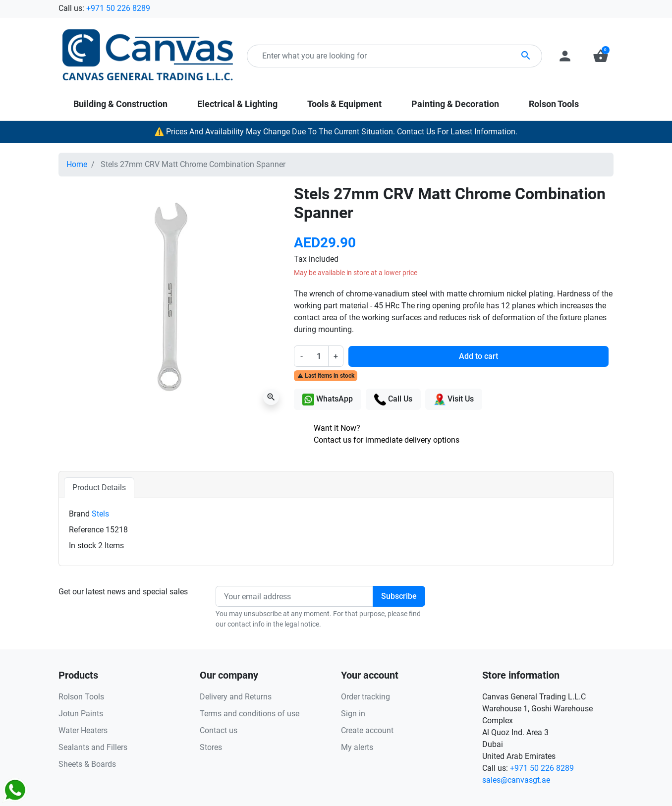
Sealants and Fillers (93, 747)
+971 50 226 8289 (118, 8)
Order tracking (365, 697)
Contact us (219, 730)
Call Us (393, 400)
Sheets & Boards (87, 764)
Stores (211, 747)
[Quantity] (319, 356)
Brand (79, 514)
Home (77, 164)
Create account (367, 730)
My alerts (357, 747)
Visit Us (454, 400)
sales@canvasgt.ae (516, 780)
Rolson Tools (81, 697)
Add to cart (478, 356)
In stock (83, 546)
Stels (100, 514)
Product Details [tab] (99, 488)
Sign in (353, 714)
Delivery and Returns (236, 697)
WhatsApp (328, 400)
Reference (86, 530)
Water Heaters (83, 730)
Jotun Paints (81, 714)
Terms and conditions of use (250, 714)
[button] (601, 56)
